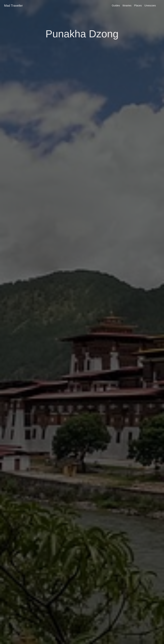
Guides (116, 5)
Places (138, 5)
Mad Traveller (13, 6)
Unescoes (150, 5)
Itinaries (127, 5)
